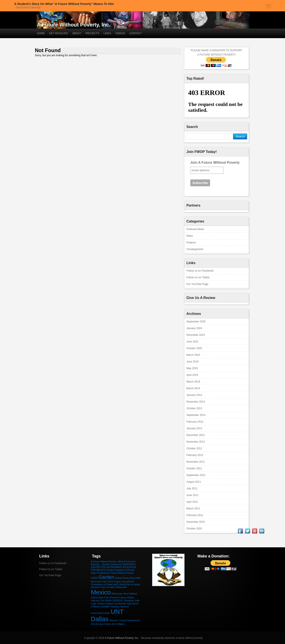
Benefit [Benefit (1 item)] (106, 564)
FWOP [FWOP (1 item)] (94, 578)
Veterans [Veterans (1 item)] (114, 620)
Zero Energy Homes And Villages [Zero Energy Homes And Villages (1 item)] (108, 624)
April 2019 (192, 375)
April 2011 (192, 502)
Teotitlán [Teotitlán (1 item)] (105, 607)
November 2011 (196, 462)
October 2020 (194, 348)
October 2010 (194, 529)
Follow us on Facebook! (200, 271)
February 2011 (195, 515)
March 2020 (193, 355)
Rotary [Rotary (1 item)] (131, 597)
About (77, 33)
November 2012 (196, 442)
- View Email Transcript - (28, 8)
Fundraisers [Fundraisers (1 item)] (103, 573)
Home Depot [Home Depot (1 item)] (114, 582)
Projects (92, 33)
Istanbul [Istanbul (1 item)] (95, 587)
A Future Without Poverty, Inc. (74, 25)
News (190, 236)
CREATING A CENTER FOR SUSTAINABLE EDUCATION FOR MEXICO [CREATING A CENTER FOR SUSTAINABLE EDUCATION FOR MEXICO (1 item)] (113, 567)
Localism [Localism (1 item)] (111, 587)
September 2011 (196, 475)
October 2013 (194, 408)
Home (41, 33)
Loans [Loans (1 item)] (103, 587)
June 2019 (192, 362)
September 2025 (196, 322)
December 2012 (196, 435)
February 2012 (195, 455)
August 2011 (194, 482)
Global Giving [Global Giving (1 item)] (122, 578)
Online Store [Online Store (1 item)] (97, 597)
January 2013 (194, 428)
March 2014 (193, 388)
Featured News (195, 229)
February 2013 (195, 422)
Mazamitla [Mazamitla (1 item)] (122, 587)
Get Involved (59, 33)
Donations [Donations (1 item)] (119, 570)
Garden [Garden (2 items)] (106, 577)
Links (107, 33)
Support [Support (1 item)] (110, 604)
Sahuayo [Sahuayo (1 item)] (95, 600)
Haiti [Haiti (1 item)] (105, 582)
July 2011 (192, 488)
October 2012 (194, 448)
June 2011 (192, 495)
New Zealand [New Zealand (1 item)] (130, 594)
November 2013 (196, 402)
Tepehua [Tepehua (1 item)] (115, 607)
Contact (136, 33)
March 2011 (193, 509)
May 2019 (192, 368)
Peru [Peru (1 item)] (107, 597)
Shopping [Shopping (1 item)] (129, 600)
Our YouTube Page (197, 284)
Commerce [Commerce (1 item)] (116, 564)
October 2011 (194, 468)
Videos (120, 33)
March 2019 (193, 382)
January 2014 (194, 395)
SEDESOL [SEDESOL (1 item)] (118, 600)
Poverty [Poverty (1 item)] (114, 597)
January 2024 (194, 328)
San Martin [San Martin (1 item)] (106, 600)
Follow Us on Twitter (198, 277)
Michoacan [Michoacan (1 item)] (117, 594)
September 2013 (196, 415)
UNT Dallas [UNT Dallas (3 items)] (107, 615)
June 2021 (192, 342)
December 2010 (196, 522)
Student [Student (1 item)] (101, 604)
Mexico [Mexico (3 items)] (101, 592)
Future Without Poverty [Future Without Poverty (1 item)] (122, 573)
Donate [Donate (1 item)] (110, 570)
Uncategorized (195, 249)
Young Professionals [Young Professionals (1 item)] (129, 620)
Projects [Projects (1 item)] (123, 597)
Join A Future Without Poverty (215, 163)
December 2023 (196, 335)
